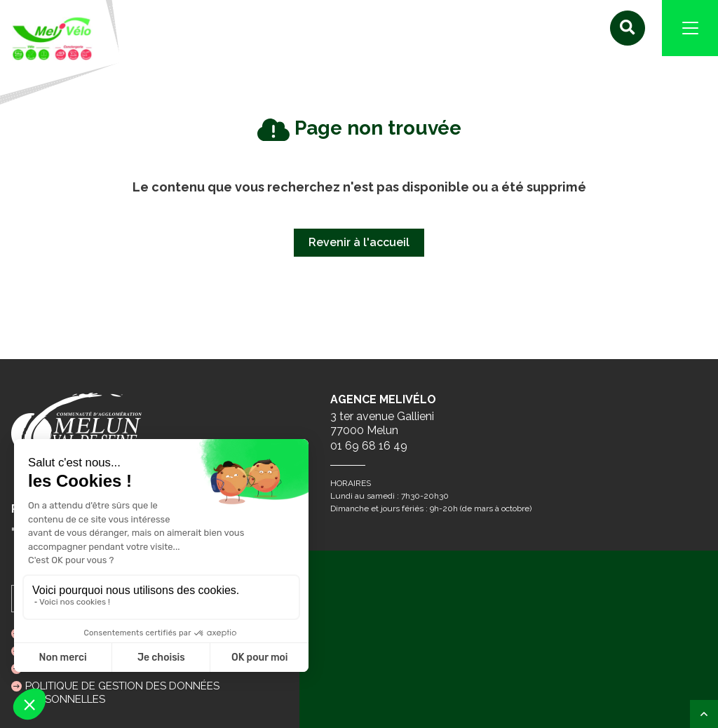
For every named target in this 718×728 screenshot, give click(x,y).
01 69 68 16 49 (369, 446)
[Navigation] (690, 28)
